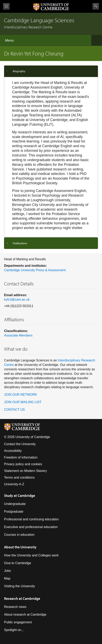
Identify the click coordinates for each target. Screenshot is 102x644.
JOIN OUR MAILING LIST (23, 402)
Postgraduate (14, 512)
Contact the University (20, 444)
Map (7, 578)
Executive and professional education (31, 527)
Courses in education (19, 535)
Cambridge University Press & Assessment (35, 270)
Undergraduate (15, 504)
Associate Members (18, 335)
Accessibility (13, 451)
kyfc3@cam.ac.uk (17, 299)
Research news (15, 607)
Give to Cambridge (18, 563)
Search (96, 6)
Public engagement (18, 622)
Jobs (7, 571)
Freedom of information (21, 457)
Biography (19, 71)
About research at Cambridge (25, 615)
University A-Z (14, 484)
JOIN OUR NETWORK (21, 395)
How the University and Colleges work (31, 555)
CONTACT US (14, 410)
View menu (6, 6)
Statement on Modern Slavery (25, 471)
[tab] (51, 71)
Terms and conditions (19, 477)
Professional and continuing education (31, 519)
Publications (20, 243)
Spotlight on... (14, 630)
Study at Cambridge (20, 496)
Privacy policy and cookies (23, 464)
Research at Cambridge (22, 598)
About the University (20, 547)
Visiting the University (20, 586)
